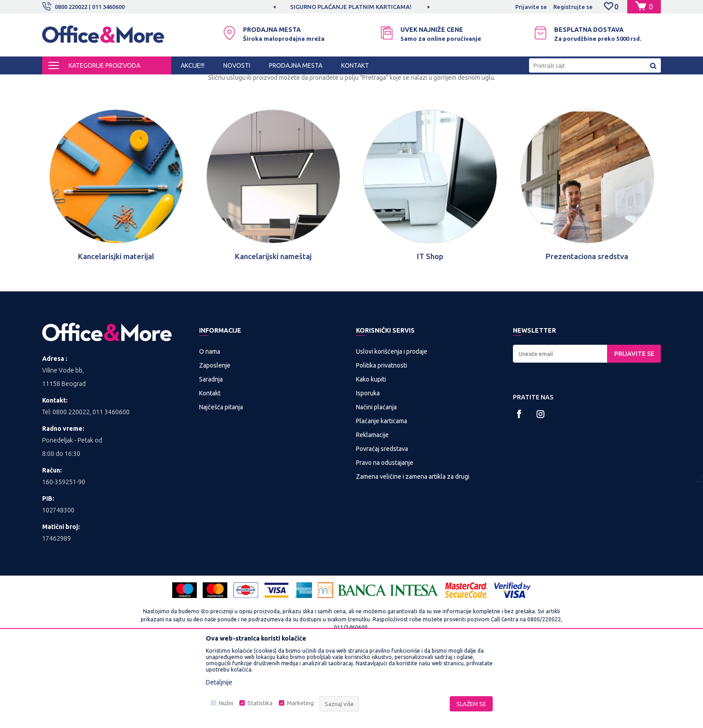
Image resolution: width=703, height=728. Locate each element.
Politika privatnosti (382, 440)
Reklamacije (372, 509)
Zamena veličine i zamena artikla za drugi (413, 551)
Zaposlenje (215, 440)
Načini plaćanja (376, 481)
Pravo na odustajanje (385, 537)
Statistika (260, 703)
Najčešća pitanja (221, 481)
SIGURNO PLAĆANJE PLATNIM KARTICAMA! (351, 7)
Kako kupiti (371, 454)
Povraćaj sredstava (382, 523)
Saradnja (211, 454)
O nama (210, 426)
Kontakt (210, 468)
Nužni (226, 703)
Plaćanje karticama (382, 495)
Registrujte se (573, 7)
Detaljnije (219, 682)
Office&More (59, 82)
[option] (351, 7)
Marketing (300, 703)
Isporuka (368, 468)
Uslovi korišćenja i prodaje (392, 426)
